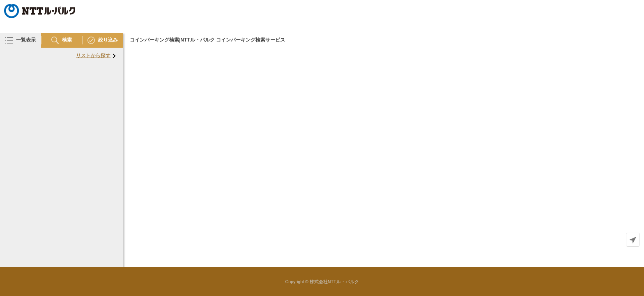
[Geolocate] (633, 240)
